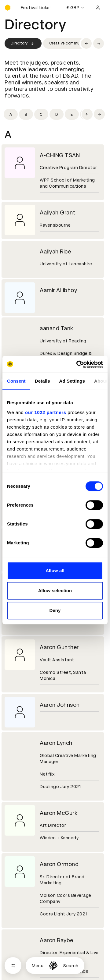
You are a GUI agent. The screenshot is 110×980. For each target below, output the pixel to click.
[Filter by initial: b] (26, 114)
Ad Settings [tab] (72, 381)
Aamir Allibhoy (58, 290)
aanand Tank (57, 328)
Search (71, 966)
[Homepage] (53, 966)
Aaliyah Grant (58, 212)
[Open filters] (13, 966)
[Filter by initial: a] (11, 114)
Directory (23, 44)
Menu (38, 966)
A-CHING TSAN (60, 155)
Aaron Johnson (60, 705)
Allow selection (55, 591)
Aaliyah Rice (55, 251)
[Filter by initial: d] (57, 114)
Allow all (55, 570)
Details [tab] (42, 381)
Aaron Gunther (59, 647)
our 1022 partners (46, 412)
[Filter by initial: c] (41, 114)
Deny (55, 610)
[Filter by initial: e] (72, 114)
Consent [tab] (16, 381)
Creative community (68, 43)
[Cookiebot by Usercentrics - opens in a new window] (78, 364)
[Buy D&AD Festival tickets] (35, 8)
